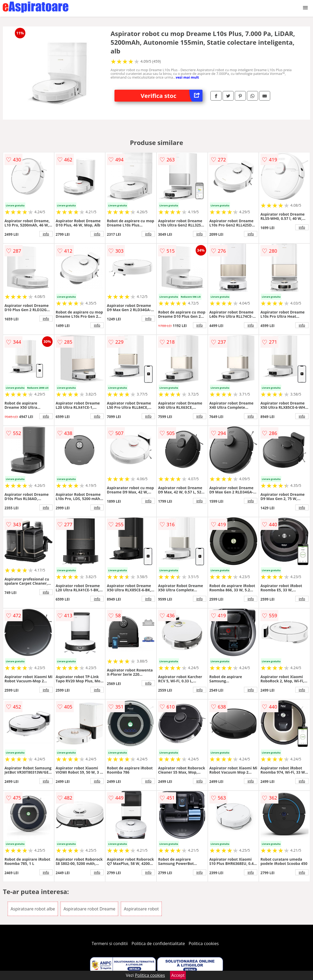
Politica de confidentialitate (158, 943)
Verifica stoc (172, 96)
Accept (178, 975)
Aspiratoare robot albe (33, 909)
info (46, 234)
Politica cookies (204, 943)
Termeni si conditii (110, 943)
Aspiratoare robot (141, 909)
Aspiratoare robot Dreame (89, 909)
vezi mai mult (187, 77)
